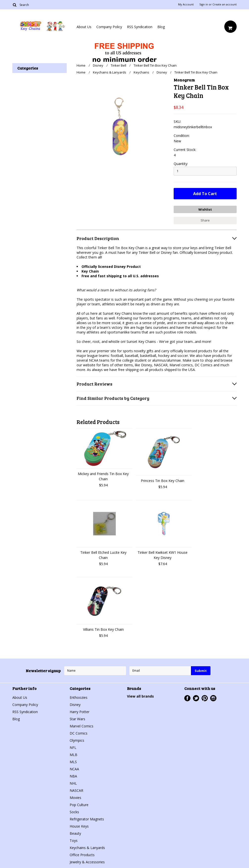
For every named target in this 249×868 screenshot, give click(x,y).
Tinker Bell (118, 65)
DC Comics (79, 733)
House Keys (79, 826)
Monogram (184, 80)
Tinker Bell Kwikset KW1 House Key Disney (163, 555)
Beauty (75, 833)
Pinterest (205, 698)
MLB (73, 755)
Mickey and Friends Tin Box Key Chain (103, 476)
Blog (161, 27)
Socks (74, 812)
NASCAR (76, 790)
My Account (186, 4)
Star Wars (77, 719)
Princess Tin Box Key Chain (163, 481)
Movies (75, 798)
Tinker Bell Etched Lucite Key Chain (103, 555)
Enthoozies (79, 697)
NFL (73, 748)
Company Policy (109, 27)
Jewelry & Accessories (87, 862)
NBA (73, 776)
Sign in (204, 4)
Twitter (196, 698)
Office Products (82, 855)
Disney (98, 65)
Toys (74, 840)
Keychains (141, 72)
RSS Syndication (140, 27)
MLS (73, 762)
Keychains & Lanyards (110, 72)
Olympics (77, 740)
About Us (84, 27)
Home (81, 65)
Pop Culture (79, 805)
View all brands (140, 696)
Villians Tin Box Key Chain (103, 629)
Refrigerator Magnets (87, 819)
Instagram (213, 698)
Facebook (187, 698)
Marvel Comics (82, 726)
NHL (73, 783)
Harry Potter (80, 712)
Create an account (225, 4)
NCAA (74, 769)
